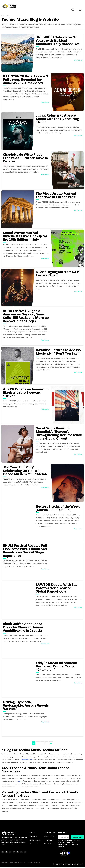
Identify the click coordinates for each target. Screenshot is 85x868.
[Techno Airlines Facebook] (18, 853)
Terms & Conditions (78, 865)
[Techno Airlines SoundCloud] (10, 853)
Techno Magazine (49, 833)
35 (47, 744)
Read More (78, 61)
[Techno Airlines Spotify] (6, 853)
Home (3, 16)
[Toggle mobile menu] (80, 10)
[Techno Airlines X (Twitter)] (21, 853)
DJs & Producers (49, 844)
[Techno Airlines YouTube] (14, 853)
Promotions (33, 844)
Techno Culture (49, 841)
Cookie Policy (67, 865)
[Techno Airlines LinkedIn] (25, 853)
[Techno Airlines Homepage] (8, 834)
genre (20, 782)
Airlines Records (35, 841)
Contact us (33, 837)
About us (33, 833)
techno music (27, 760)
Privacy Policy (57, 865)
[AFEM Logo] (65, 854)
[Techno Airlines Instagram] (3, 853)
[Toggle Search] (73, 10)
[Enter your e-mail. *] (64, 838)
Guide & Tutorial (49, 837)
